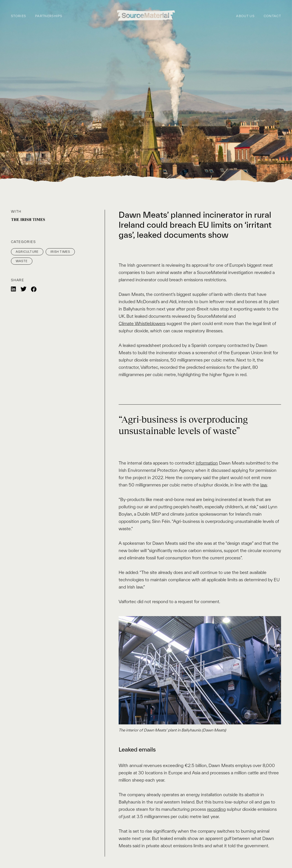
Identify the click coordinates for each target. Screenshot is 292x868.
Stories (18, 16)
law (264, 485)
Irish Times (60, 252)
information (207, 463)
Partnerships (49, 16)
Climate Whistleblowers (142, 323)
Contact (272, 16)
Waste (22, 261)
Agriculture (27, 252)
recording (216, 809)
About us (245, 16)
